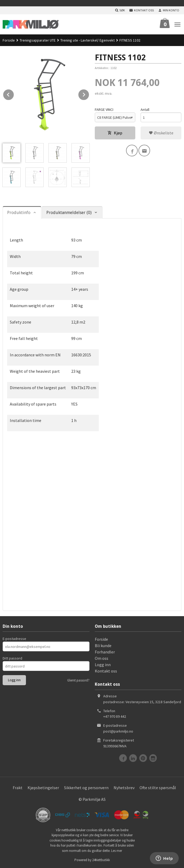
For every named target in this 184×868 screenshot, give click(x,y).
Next (89, 94)
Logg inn (103, 665)
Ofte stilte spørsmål (158, 788)
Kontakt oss (106, 671)
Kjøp (115, 133)
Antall (145, 110)
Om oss (102, 658)
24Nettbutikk (101, 860)
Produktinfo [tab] (19, 213)
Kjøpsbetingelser (43, 788)
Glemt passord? (78, 680)
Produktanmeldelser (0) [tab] (69, 213)
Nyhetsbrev (124, 788)
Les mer (117, 851)
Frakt (18, 788)
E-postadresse (14, 639)
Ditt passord (12, 658)
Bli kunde (103, 646)
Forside (9, 40)
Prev (14, 94)
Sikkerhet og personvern (86, 788)
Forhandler (105, 652)
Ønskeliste (161, 133)
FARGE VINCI (104, 110)
